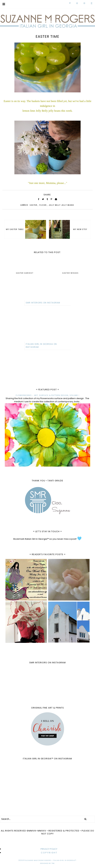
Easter (34, 205)
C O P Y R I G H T (49, 853)
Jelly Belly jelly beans (61, 205)
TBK (53, 863)
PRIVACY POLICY (49, 849)
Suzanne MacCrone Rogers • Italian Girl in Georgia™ (51, 860)
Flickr (43, 205)
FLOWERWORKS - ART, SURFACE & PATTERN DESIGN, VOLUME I (47, 395)
